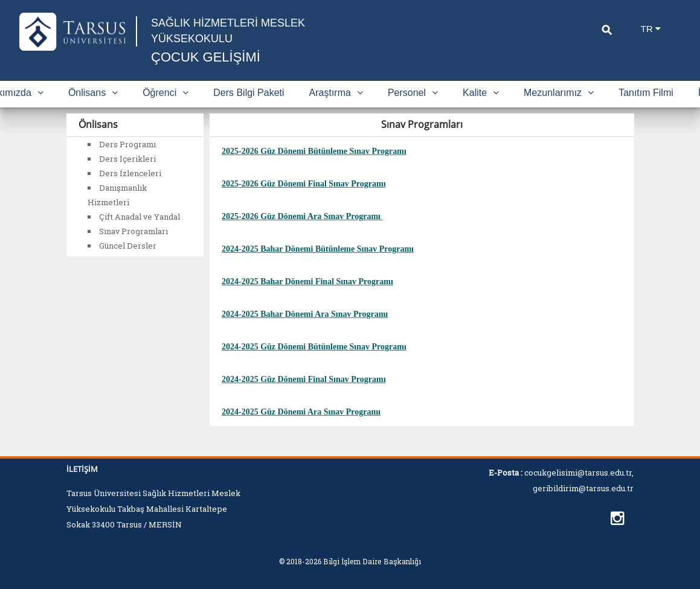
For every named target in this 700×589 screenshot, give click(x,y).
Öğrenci (165, 93)
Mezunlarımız (559, 93)
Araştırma (336, 93)
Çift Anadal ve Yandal (140, 217)
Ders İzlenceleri (130, 173)
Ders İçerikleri (127, 159)
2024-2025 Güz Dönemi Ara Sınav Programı (301, 412)
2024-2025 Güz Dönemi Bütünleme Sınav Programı (314, 347)
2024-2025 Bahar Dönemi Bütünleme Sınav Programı (318, 249)
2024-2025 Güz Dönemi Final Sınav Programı (304, 379)
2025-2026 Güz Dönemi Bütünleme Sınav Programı (314, 151)
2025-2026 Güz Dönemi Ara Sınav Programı (301, 216)
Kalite (481, 93)
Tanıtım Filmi (646, 93)
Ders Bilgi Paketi (249, 93)
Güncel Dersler (128, 246)
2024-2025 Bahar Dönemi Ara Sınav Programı (305, 314)
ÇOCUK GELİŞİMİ (206, 57)
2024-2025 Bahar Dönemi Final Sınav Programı (307, 282)
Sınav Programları (133, 231)
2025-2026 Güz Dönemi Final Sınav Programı (304, 184)
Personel (413, 93)
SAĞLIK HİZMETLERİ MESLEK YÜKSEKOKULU (228, 31)
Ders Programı (127, 144)
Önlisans (93, 93)
